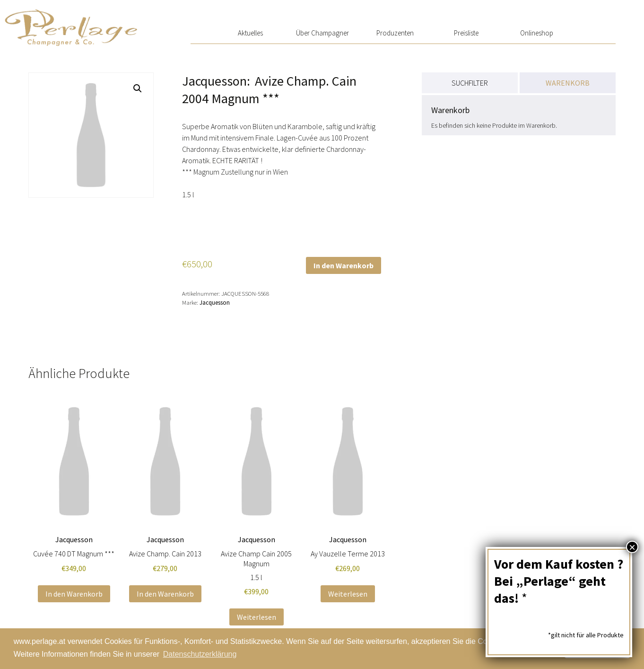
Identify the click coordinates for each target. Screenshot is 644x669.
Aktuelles (250, 33)
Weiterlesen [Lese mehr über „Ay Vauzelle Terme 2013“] (348, 594)
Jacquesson (215, 302)
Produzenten (395, 33)
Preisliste (466, 33)
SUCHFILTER (470, 83)
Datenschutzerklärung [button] (200, 654)
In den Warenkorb (344, 265)
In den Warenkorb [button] (74, 594)
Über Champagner (322, 33)
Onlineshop (537, 33)
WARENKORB (568, 83)
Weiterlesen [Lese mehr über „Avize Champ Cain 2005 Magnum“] (257, 617)
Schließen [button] (597, 649)
